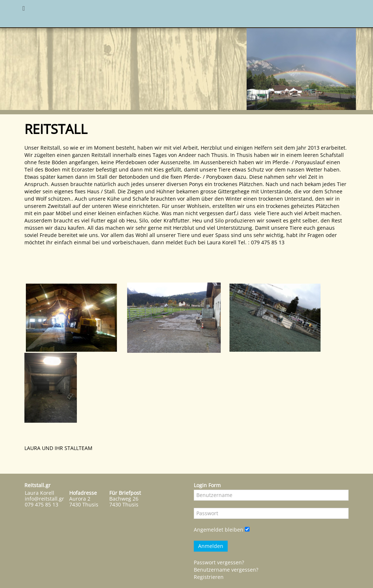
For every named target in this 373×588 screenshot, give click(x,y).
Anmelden (211, 546)
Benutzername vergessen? (226, 570)
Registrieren (209, 577)
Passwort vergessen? (219, 562)
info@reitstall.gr (44, 499)
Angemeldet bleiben (219, 530)
